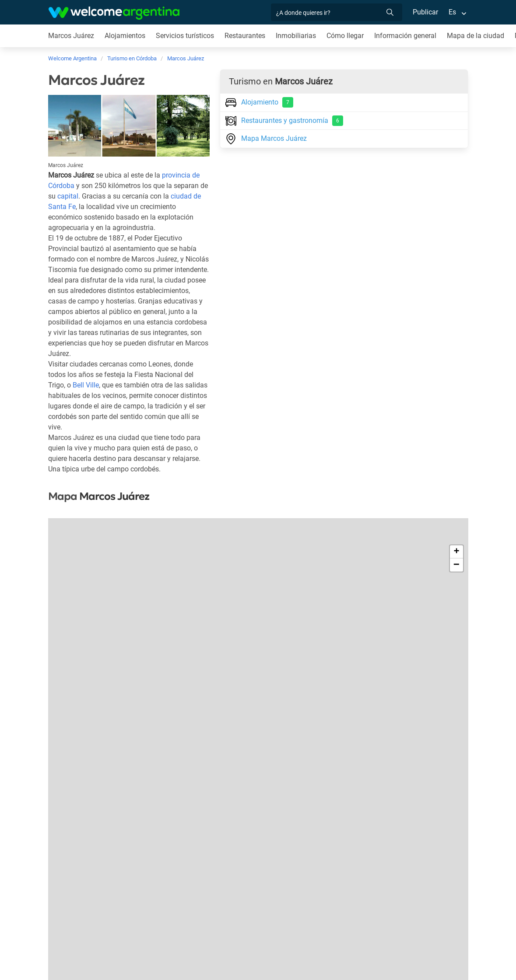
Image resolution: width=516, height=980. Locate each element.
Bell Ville (86, 396)
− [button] (456, 575)
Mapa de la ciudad (478, 36)
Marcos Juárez (71, 36)
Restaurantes (246, 36)
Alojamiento (259, 102)
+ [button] (456, 562)
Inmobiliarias (298, 36)
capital (68, 196)
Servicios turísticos (186, 36)
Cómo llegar (347, 36)
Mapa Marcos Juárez (266, 138)
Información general (408, 36)
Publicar (425, 12)
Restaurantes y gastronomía (284, 121)
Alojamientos (125, 36)
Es (452, 12)
